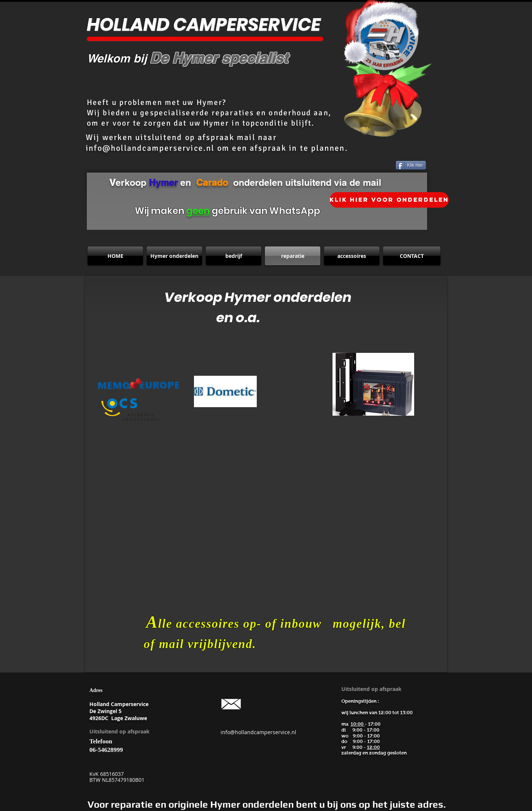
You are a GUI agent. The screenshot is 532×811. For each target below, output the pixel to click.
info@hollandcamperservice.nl (150, 148)
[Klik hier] (411, 165)
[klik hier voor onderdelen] (389, 200)
